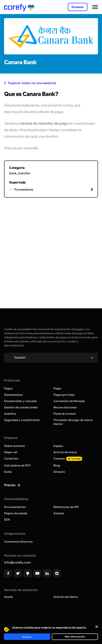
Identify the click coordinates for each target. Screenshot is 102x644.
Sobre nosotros (14, 446)
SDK (7, 520)
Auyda (8, 597)
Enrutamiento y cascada (20, 401)
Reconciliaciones (65, 407)
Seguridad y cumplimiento (22, 420)
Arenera (59, 513)
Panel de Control (65, 414)
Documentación (15, 507)
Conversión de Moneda (69, 401)
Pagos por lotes (64, 395)
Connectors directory (18, 542)
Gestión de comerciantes (21, 407)
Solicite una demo (66, 597)
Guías (8, 472)
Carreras (68, 458)
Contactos (11, 458)
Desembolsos (13, 395)
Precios (10, 485)
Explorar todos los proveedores (30, 83)
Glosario (59, 472)
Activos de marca (65, 452)
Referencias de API (66, 507)
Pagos (8, 388)
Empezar (78, 7)
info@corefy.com (17, 562)
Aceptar (27, 637)
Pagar (57, 388)
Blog (57, 465)
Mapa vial (11, 452)
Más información (75, 637)
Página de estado (16, 513)
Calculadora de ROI (17, 465)
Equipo (58, 446)
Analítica (10, 414)
